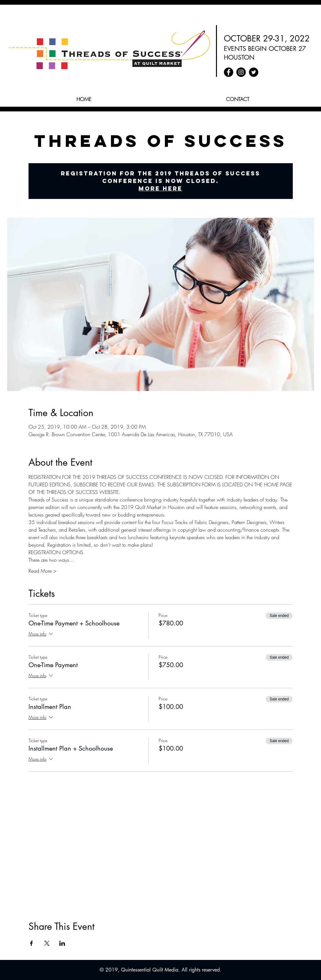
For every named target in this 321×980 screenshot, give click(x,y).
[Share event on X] (47, 943)
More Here (160, 188)
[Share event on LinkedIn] (62, 943)
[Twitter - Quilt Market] (254, 72)
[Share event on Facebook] (32, 943)
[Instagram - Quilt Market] (241, 72)
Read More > (42, 571)
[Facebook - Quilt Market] (229, 72)
